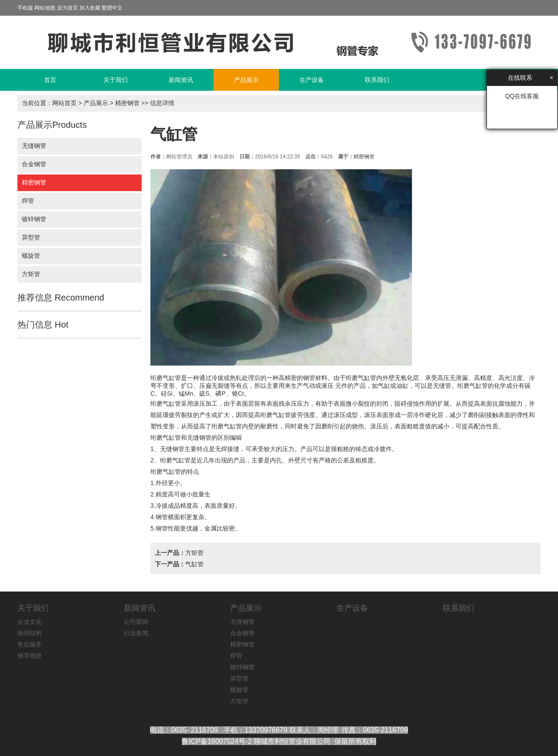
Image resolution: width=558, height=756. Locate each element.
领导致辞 (30, 656)
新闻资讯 (181, 80)
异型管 (31, 237)
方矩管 (31, 274)
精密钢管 (127, 103)
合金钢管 (34, 164)
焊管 (28, 201)
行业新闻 (136, 633)
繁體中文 (112, 8)
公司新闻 (136, 622)
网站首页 (65, 103)
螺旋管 (31, 256)
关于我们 (116, 80)
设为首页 (68, 8)
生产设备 (312, 80)
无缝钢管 (34, 146)
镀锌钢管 (34, 219)
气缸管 (194, 564)
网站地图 (45, 8)
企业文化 (30, 622)
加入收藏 (90, 8)
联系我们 (377, 80)
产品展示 (246, 80)
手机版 (25, 8)
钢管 (309, 378)
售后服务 (30, 644)
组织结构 (30, 633)
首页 (50, 80)
